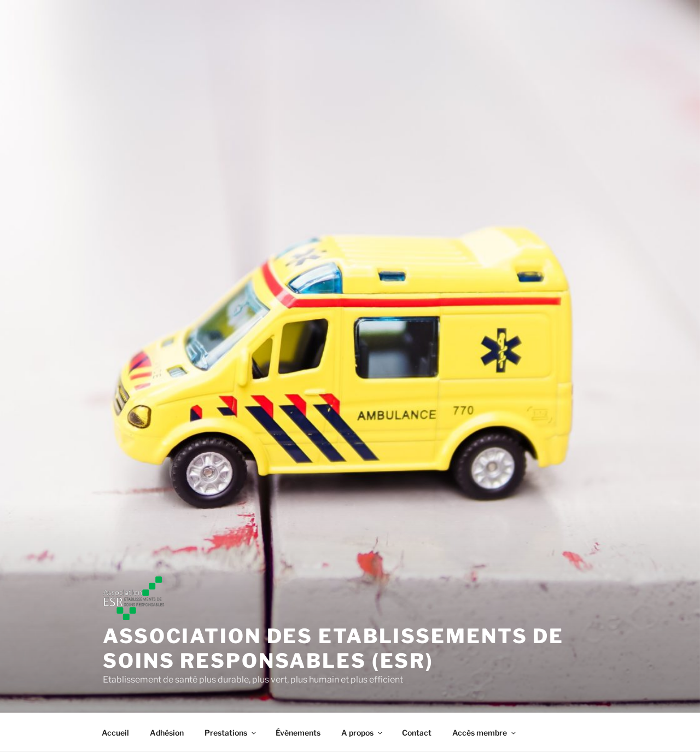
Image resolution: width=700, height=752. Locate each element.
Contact (417, 733)
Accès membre (485, 733)
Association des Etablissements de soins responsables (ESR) (333, 648)
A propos (363, 733)
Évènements (298, 733)
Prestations (231, 733)
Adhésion (167, 733)
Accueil (115, 733)
